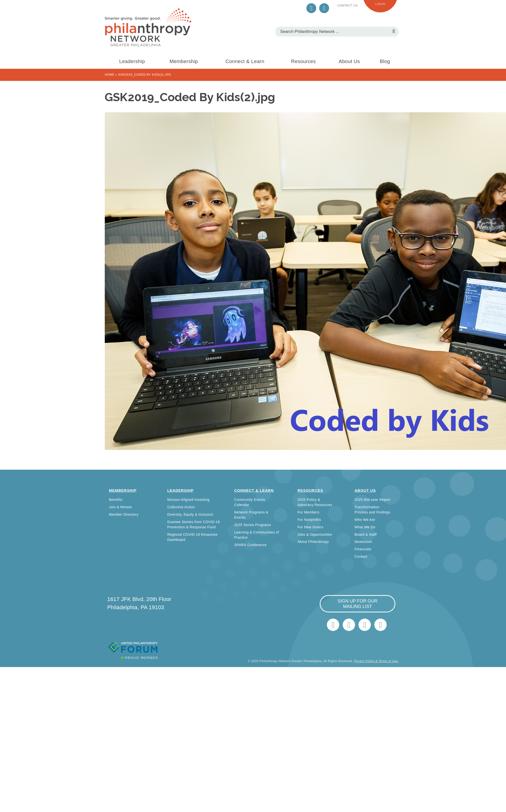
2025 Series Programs (253, 525)
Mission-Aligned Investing (188, 500)
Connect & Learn (245, 61)
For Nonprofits (309, 520)
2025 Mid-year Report (372, 500)
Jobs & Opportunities (315, 534)
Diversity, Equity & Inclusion (190, 514)
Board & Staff (366, 534)
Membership (184, 61)
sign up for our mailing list (358, 604)
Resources (303, 61)
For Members (308, 512)
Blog (385, 61)
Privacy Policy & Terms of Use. (376, 661)
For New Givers (310, 527)
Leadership (132, 61)
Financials (363, 549)
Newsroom (363, 542)
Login (380, 4)
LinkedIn (324, 8)
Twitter (311, 8)
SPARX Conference (250, 545)
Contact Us (348, 5)
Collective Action (181, 507)
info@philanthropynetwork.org (365, 625)
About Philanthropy (313, 542)
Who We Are (365, 520)
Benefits (116, 500)
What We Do (365, 527)
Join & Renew (120, 507)
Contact (361, 557)
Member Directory (124, 514)
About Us (349, 61)
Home (110, 75)
